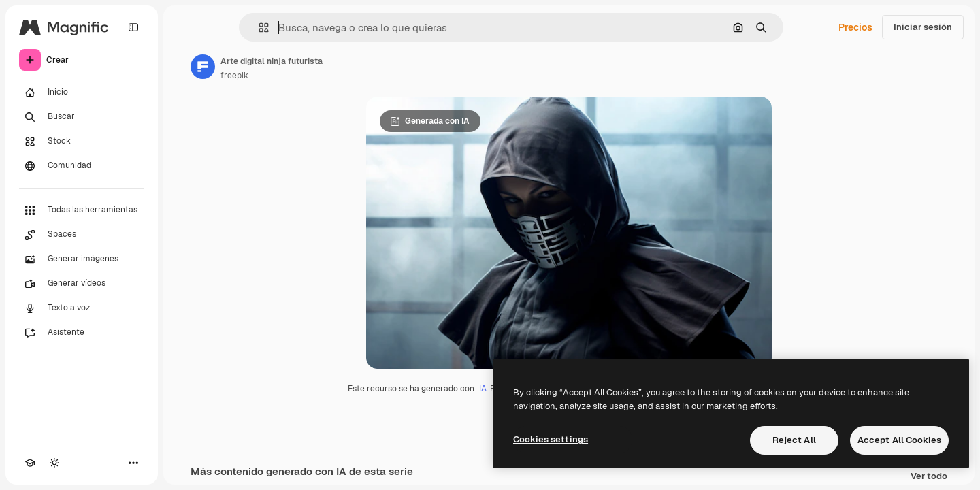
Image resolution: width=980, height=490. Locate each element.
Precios (855, 27)
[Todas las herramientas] (82, 210)
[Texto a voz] (82, 308)
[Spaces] (82, 235)
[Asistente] (82, 333)
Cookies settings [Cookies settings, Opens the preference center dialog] (551, 439)
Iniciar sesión (923, 27)
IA (483, 389)
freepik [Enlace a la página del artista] (234, 76)
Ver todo (929, 477)
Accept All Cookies (899, 440)
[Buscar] (82, 117)
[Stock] (82, 142)
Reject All (794, 440)
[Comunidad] (82, 166)
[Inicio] (82, 93)
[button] (258, 28)
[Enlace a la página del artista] (203, 67)
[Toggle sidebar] (133, 27)
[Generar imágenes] (82, 259)
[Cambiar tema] (54, 463)
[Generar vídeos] (82, 284)
